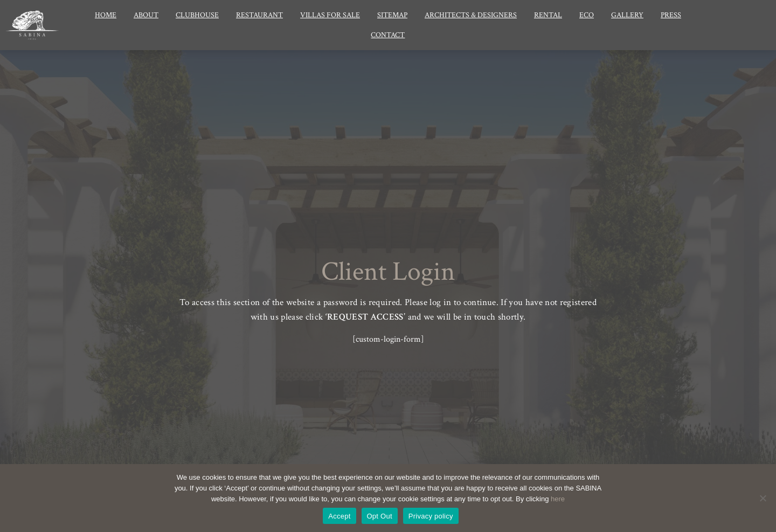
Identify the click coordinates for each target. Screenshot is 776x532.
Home (106, 15)
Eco (587, 15)
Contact (388, 35)
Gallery (627, 15)
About (146, 15)
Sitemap (392, 15)
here (558, 499)
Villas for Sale (330, 15)
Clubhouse (197, 15)
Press (671, 15)
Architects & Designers (471, 15)
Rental (548, 15)
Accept (339, 516)
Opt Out (380, 516)
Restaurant (259, 15)
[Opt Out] (763, 498)
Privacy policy (431, 516)
